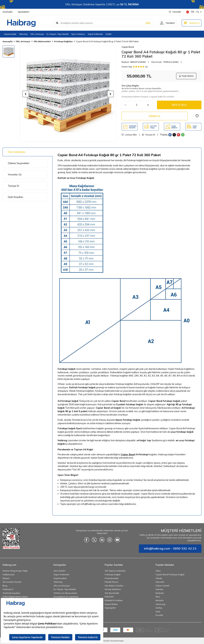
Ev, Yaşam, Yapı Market (58, 34)
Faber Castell (162, 586)
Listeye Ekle (129, 135)
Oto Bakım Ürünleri (114, 586)
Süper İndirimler (95, 34)
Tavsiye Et (149, 135)
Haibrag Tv (8, 589)
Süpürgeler (110, 608)
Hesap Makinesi (113, 589)
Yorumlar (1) (15, 174)
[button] (26, 94)
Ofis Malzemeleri (42, 41)
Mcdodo (160, 593)
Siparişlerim (24, 12)
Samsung (160, 604)
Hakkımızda (8, 574)
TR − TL (194, 12)
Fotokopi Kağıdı (113, 574)
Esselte (159, 615)
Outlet (108, 34)
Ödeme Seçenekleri (19, 163)
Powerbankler (112, 578)
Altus (158, 571)
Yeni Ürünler (59, 571)
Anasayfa (8, 41)
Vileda (159, 578)
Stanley (159, 589)
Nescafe (160, 582)
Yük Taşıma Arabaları (115, 571)
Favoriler (175, 12)
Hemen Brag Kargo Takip (15, 571)
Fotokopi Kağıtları (63, 41)
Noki (158, 612)
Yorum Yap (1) (135, 67)
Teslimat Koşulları (11, 593)
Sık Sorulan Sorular (12, 582)
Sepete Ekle (179, 105)
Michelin (160, 600)
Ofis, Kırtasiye (37, 34)
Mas (158, 597)
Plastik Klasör (111, 582)
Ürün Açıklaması (17, 152)
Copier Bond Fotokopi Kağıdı (170, 574)
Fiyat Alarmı (186, 76)
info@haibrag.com (91, 504)
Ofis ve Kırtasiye (62, 586)
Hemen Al (155, 116)
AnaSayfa (8, 12)
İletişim (6, 578)
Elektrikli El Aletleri (114, 600)
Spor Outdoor (78, 34)
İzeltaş (159, 608)
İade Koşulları (15, 197)
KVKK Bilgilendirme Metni (15, 597)
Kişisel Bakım (111, 604)
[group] (68, 94)
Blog (5, 586)
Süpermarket (10, 34)
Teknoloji (23, 34)
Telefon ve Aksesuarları (65, 593)
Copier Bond (128, 47)
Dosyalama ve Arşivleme (66, 597)
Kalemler (109, 597)
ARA (148, 23)
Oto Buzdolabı (112, 593)
